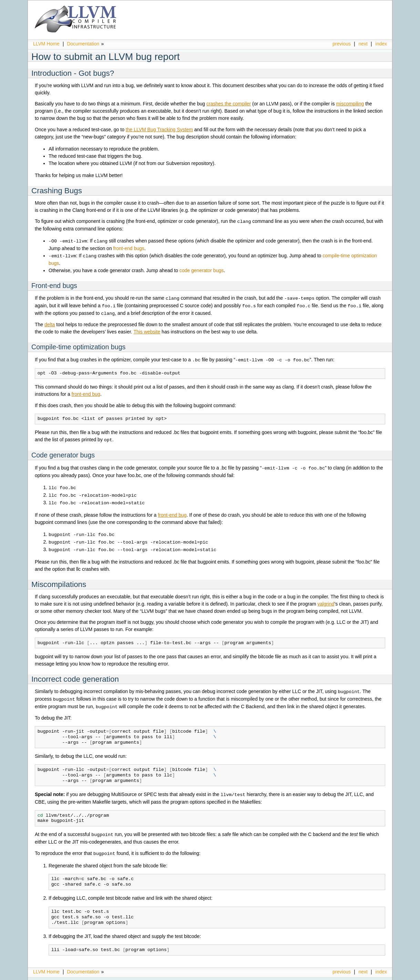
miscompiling (350, 104)
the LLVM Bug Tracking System (159, 130)
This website (147, 330)
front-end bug (86, 392)
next (363, 44)
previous (342, 44)
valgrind (326, 599)
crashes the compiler (229, 104)
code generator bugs (202, 269)
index (381, 44)
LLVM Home (46, 44)
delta (50, 322)
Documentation (83, 44)
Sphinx (373, 975)
